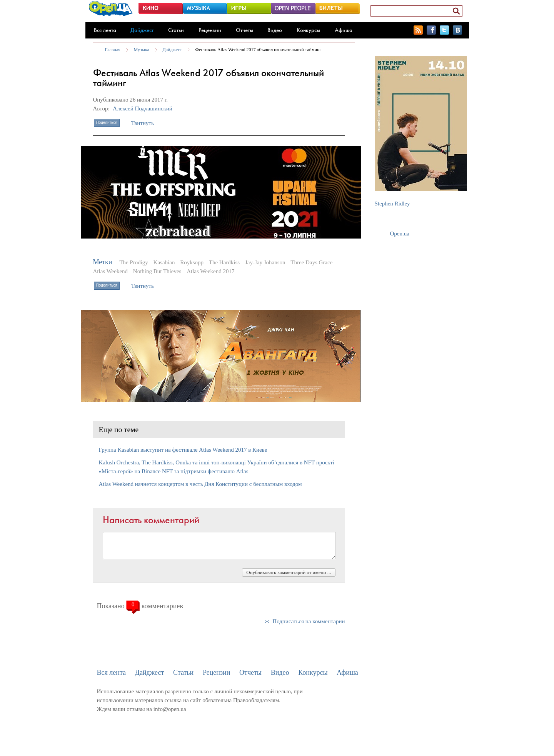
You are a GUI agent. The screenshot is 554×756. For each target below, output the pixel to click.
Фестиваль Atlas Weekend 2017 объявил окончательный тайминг (259, 50)
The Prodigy (134, 262)
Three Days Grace (311, 262)
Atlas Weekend (111, 271)
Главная (113, 50)
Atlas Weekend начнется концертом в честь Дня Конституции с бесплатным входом (200, 484)
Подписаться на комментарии (309, 621)
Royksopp (192, 262)
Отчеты (244, 30)
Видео (275, 30)
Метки (103, 262)
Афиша (344, 30)
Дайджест (142, 30)
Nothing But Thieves (157, 271)
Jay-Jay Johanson (265, 262)
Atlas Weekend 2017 (210, 271)
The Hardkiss (224, 262)
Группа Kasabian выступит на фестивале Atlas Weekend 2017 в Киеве (183, 450)
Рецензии (210, 30)
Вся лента (105, 30)
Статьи (176, 30)
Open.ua (400, 234)
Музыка (142, 50)
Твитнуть (143, 123)
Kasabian (164, 262)
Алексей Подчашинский (143, 108)
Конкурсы (308, 30)
